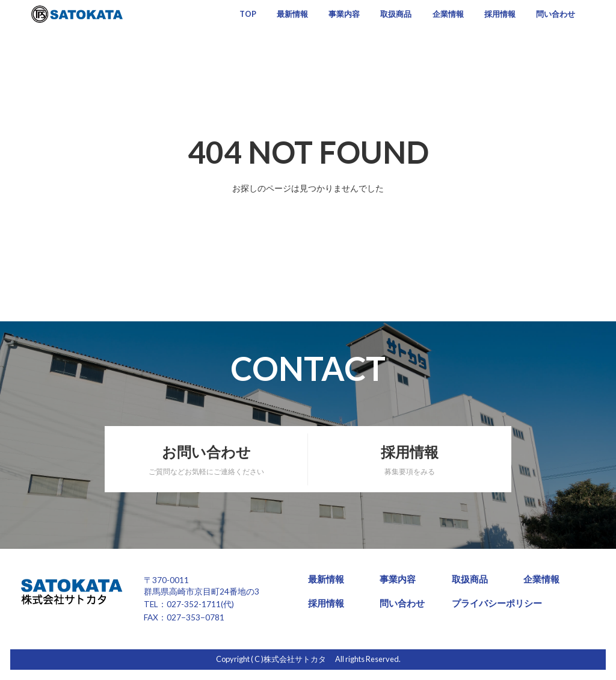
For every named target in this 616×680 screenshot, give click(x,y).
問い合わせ (556, 14)
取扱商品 (396, 14)
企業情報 (448, 14)
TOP (248, 14)
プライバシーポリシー (497, 603)
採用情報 (500, 14)
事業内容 (344, 14)
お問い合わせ (206, 460)
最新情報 (292, 14)
